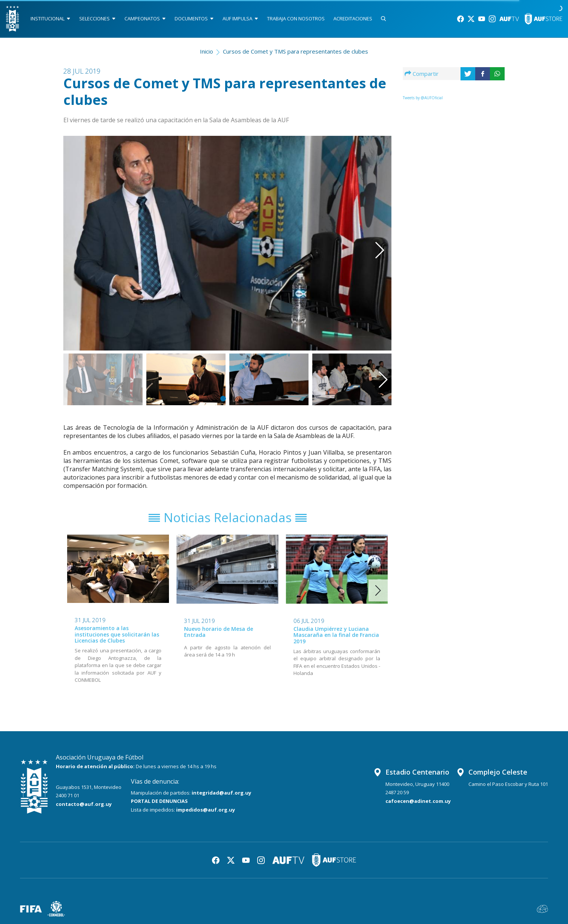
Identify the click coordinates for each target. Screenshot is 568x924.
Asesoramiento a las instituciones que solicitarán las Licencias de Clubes (117, 634)
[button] (368, 232)
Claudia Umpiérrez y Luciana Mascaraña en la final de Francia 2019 (336, 635)
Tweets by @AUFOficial (423, 98)
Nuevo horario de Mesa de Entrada (219, 632)
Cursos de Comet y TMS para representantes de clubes (296, 51)
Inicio (206, 51)
